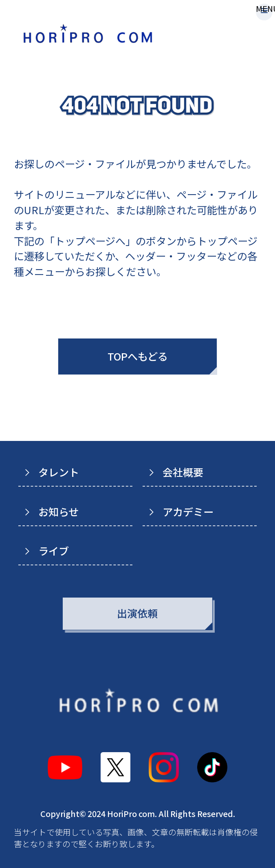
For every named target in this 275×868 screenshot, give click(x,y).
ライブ (54, 551)
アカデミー (188, 511)
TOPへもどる (138, 356)
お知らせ (58, 511)
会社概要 (183, 472)
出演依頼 (137, 613)
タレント (59, 472)
